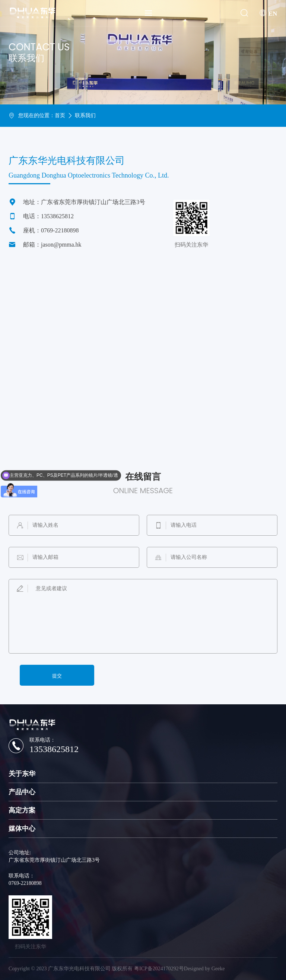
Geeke (218, 969)
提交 (57, 676)
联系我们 (85, 115)
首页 (60, 115)
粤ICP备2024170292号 (159, 969)
